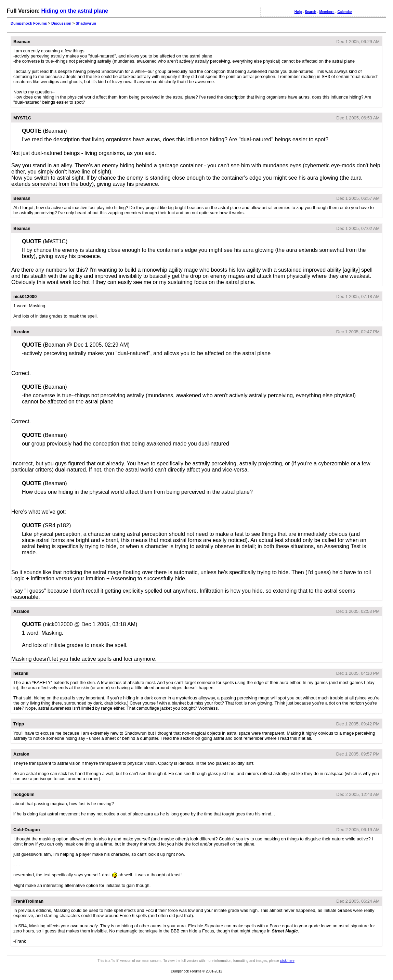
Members (327, 12)
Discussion (61, 23)
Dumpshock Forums (29, 23)
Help (298, 12)
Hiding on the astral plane (75, 11)
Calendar (345, 12)
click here (287, 961)
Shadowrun (86, 23)
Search (310, 12)
